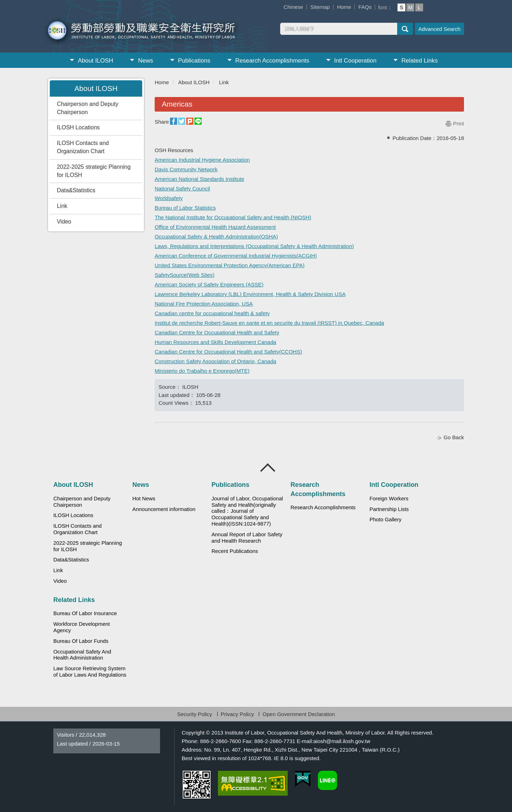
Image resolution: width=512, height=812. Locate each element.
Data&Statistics (76, 190)
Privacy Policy (237, 714)
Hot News (144, 499)
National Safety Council (182, 189)
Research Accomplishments (272, 61)
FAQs (365, 7)
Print (458, 123)
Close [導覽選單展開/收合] (268, 468)
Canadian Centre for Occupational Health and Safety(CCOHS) (228, 352)
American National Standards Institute (199, 179)
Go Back (454, 437)
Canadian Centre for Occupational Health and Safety (217, 332)
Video (64, 222)
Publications (194, 61)
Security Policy (194, 714)
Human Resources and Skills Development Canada (215, 342)
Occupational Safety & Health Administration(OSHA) (216, 236)
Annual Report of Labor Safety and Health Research (247, 538)
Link (62, 206)
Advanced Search (439, 29)
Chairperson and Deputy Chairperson (88, 108)
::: (282, 4)
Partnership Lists (389, 509)
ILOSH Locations (78, 127)
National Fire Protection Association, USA (204, 304)
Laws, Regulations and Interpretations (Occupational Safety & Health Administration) (254, 246)
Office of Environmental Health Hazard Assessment (215, 227)
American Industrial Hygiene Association (202, 160)
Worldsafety (169, 198)
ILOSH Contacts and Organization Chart (83, 147)
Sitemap (320, 7)
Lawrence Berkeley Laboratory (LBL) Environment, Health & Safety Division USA (250, 294)
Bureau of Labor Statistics (185, 208)
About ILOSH (95, 61)
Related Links (420, 61)
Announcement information (164, 509)
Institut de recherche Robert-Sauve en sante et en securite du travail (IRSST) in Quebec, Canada (269, 323)
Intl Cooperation (355, 61)
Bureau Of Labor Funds (81, 641)
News (145, 61)
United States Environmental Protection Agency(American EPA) (230, 265)
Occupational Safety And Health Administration (82, 655)
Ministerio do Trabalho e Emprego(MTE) (202, 371)
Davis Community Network (186, 169)
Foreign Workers (389, 499)
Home (344, 7)
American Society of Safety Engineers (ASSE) (209, 284)
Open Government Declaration (298, 714)
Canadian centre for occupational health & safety (212, 313)
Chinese (294, 7)
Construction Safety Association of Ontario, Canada (215, 361)
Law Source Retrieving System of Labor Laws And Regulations (90, 672)
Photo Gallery (385, 520)
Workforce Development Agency (82, 627)
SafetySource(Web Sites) (185, 275)
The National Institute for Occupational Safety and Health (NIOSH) (233, 217)
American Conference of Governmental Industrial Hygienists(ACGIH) (236, 256)
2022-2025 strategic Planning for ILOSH (94, 171)
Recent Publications (235, 551)
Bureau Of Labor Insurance (85, 613)
